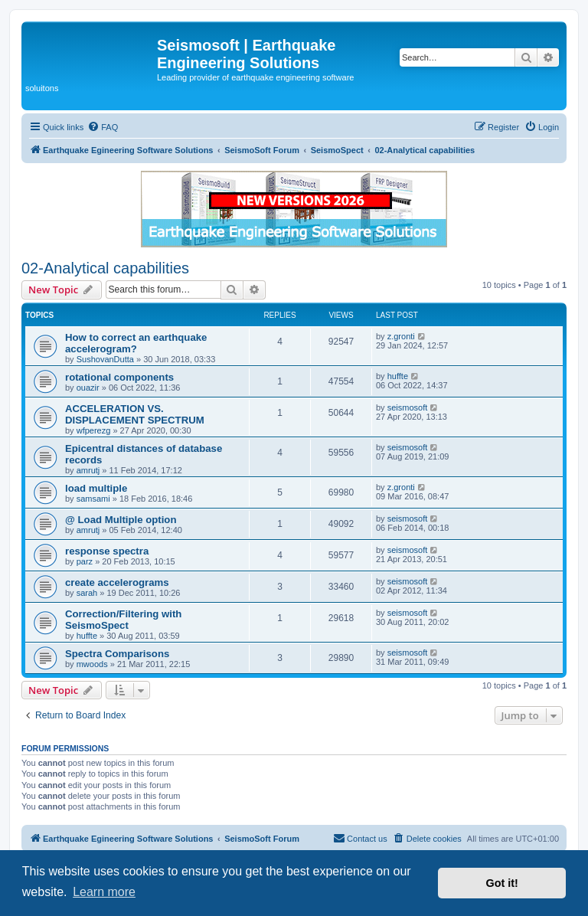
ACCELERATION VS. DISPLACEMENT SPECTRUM (135, 414)
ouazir (88, 388)
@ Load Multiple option (121, 520)
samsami (93, 499)
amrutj (88, 470)
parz (85, 561)
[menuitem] (103, 127)
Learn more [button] (104, 892)
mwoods (92, 664)
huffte (398, 376)
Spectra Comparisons (117, 654)
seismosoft (408, 407)
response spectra (107, 551)
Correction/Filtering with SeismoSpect (123, 620)
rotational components (119, 377)
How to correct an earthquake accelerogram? (136, 343)
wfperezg (94, 430)
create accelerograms (117, 582)
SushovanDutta (105, 359)
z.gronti (401, 336)
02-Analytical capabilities (105, 268)
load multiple (96, 488)
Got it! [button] (502, 883)
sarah (87, 593)
